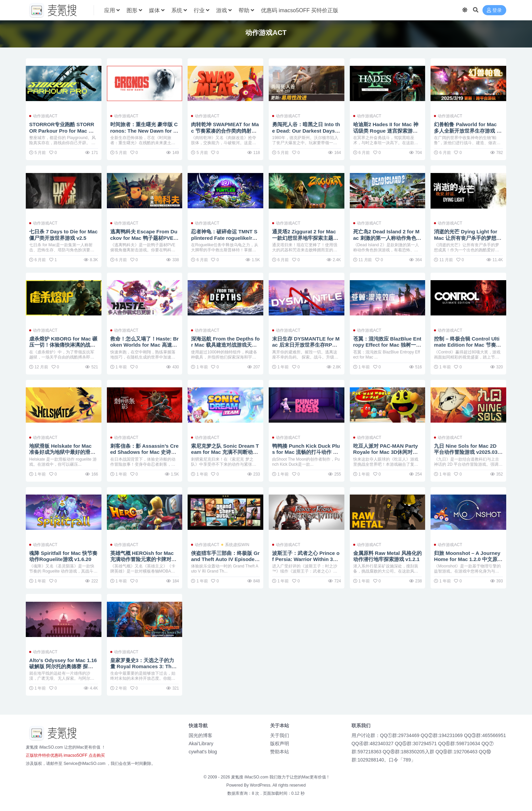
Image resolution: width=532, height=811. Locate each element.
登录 (494, 10)
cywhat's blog (203, 752)
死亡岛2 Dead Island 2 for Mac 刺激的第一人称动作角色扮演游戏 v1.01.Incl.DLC (387, 238)
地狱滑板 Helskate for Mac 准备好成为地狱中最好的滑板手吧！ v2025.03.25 (62, 452)
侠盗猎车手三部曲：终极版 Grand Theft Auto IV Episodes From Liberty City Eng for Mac (225, 562)
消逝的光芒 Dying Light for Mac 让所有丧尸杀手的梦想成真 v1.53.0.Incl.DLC (468, 238)
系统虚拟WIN (237, 545)
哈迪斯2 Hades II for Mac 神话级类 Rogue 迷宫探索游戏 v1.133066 (386, 130)
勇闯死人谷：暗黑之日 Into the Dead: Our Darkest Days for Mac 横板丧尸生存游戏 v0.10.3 (306, 134)
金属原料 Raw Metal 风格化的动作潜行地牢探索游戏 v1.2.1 (385, 559)
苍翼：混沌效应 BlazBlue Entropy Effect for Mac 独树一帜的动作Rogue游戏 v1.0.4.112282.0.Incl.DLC (387, 348)
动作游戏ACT (45, 116)
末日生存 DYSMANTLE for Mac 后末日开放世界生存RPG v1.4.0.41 (306, 345)
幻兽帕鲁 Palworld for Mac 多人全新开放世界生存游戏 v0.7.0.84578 (467, 130)
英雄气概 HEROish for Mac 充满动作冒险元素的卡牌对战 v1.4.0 (143, 559)
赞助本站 (280, 752)
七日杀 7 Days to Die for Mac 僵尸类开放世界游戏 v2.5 (62, 235)
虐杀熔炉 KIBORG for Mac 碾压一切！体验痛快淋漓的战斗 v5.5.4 (63, 345)
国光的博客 (201, 735)
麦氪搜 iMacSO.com (250, 777)
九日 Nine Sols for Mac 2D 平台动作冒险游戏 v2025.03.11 (468, 452)
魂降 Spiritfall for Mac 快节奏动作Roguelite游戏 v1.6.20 (63, 556)
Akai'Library (201, 744)
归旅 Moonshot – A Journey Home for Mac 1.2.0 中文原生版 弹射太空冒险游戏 (468, 559)
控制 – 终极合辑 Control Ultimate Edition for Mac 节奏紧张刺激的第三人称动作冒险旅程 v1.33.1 (468, 348)
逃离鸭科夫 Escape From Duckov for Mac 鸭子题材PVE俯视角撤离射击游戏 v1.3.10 (145, 238)
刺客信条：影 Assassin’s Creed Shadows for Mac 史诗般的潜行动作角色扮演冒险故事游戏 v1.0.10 (145, 455)
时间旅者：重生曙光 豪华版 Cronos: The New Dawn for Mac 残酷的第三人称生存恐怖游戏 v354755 (144, 134)
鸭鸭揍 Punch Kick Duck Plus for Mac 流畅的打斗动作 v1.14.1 (306, 452)
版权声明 (280, 744)
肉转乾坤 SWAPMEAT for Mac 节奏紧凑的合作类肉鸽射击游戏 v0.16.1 (225, 130)
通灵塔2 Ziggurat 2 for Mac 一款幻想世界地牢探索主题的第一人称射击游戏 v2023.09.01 (306, 241)
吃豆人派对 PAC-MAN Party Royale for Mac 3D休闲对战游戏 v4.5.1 (386, 452)
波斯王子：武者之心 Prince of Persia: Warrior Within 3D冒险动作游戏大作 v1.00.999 (306, 559)
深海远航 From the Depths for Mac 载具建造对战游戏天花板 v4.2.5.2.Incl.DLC (224, 345)
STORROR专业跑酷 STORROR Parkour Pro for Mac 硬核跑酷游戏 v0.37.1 (62, 130)
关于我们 (280, 735)
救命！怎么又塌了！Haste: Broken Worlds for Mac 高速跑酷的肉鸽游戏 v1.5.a (145, 345)
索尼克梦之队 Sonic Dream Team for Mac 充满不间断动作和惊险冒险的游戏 (225, 452)
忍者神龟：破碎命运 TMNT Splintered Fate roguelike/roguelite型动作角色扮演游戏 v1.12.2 (225, 241)
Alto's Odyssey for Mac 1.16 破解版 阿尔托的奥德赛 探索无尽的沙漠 (63, 666)
